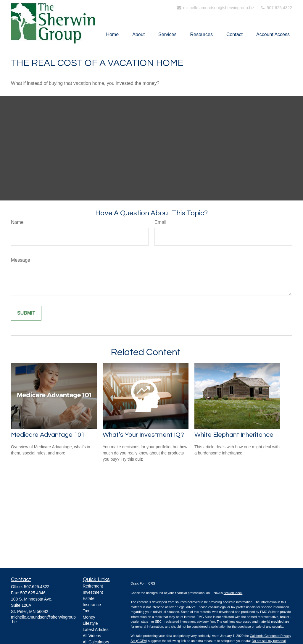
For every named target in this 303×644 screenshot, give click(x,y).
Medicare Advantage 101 (48, 435)
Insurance (92, 605)
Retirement (93, 586)
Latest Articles (96, 630)
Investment (93, 592)
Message (21, 260)
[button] (112, 34)
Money (89, 617)
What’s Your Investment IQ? (143, 435)
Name (17, 222)
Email (160, 222)
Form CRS (147, 583)
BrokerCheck (233, 593)
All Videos (92, 636)
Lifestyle (90, 623)
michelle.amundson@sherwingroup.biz (216, 8)
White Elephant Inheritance (234, 435)
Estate (89, 598)
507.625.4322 (276, 8)
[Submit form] (26, 313)
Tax (86, 611)
